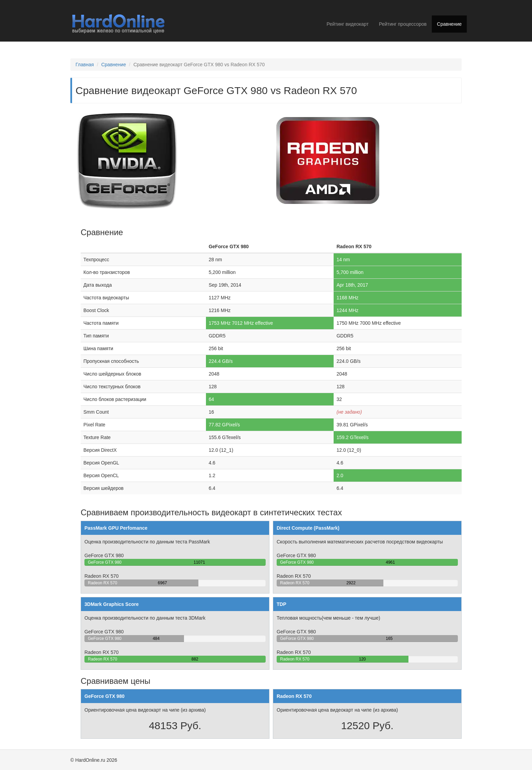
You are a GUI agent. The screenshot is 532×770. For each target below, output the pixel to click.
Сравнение (449, 24)
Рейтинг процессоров (403, 24)
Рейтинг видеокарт (348, 24)
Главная (85, 65)
